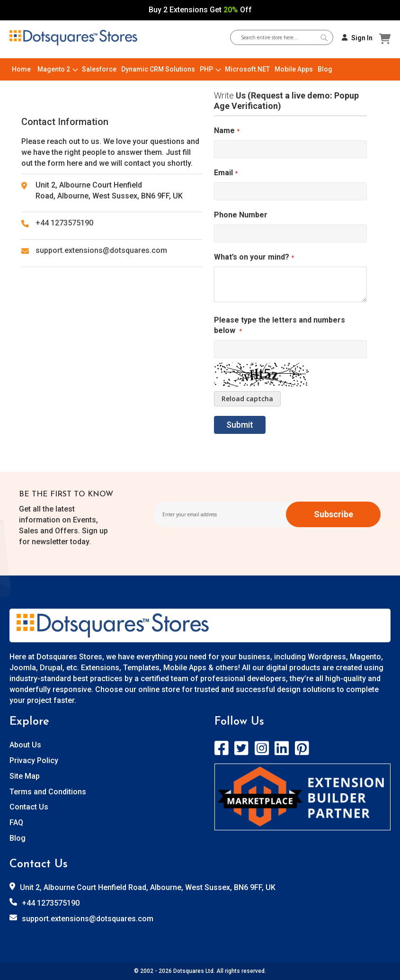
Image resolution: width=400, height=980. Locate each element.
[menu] (200, 69)
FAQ (16, 823)
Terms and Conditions (48, 792)
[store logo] (73, 38)
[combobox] (285, 37)
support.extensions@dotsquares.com (101, 250)
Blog (18, 838)
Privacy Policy (34, 760)
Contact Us (29, 807)
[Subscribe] (333, 514)
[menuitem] (21, 69)
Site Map (25, 776)
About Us (25, 745)
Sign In (362, 38)
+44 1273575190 (64, 223)
